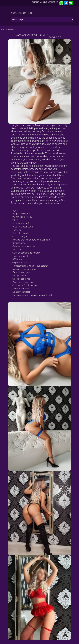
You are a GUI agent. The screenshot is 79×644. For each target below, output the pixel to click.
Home (3, 30)
